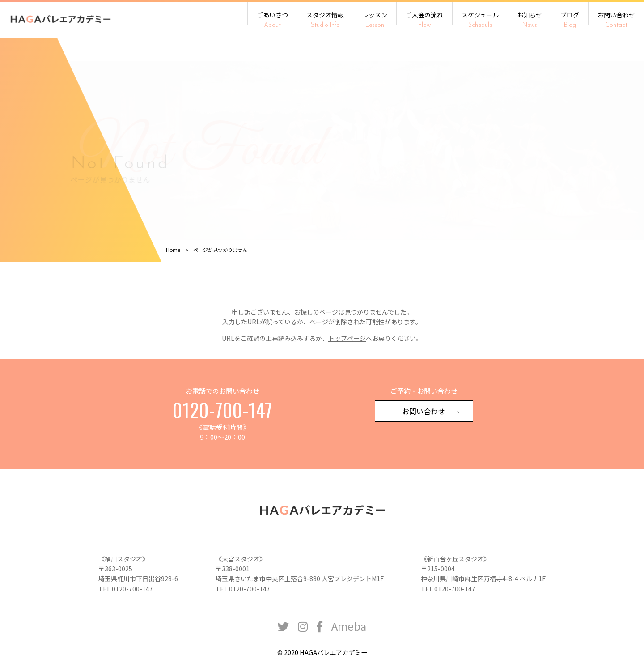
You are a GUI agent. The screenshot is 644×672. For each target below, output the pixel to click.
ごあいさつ (272, 20)
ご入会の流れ (424, 20)
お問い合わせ (616, 20)
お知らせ (530, 20)
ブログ (570, 20)
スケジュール (480, 20)
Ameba (349, 637)
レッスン (375, 20)
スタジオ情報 (325, 20)
